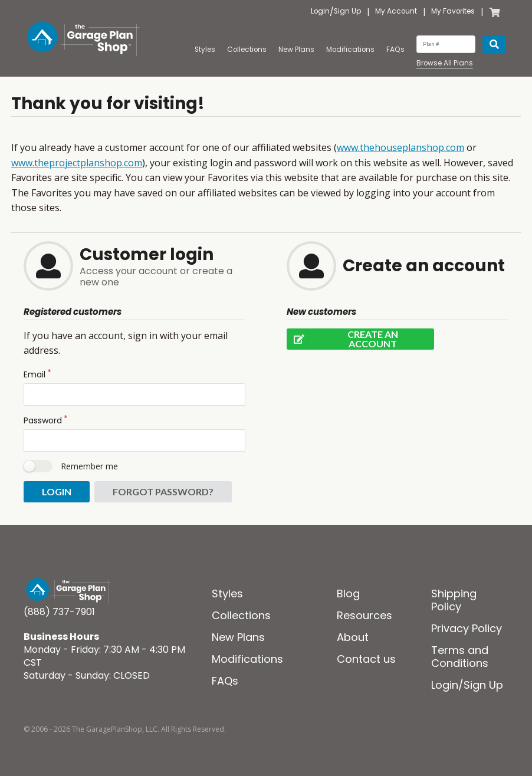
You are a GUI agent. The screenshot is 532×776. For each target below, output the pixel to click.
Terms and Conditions (460, 657)
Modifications (350, 50)
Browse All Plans (445, 63)
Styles (205, 50)
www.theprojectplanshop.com (77, 163)
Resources (364, 615)
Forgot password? (163, 491)
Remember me (89, 466)
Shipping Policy (454, 600)
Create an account (342, 339)
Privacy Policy (467, 628)
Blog (348, 593)
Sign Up (347, 12)
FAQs (395, 50)
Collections (247, 50)
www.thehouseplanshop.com (400, 147)
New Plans (296, 50)
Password (43, 420)
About (353, 637)
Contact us (366, 659)
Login (320, 12)
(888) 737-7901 (59, 612)
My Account (396, 12)
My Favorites (453, 12)
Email (35, 374)
